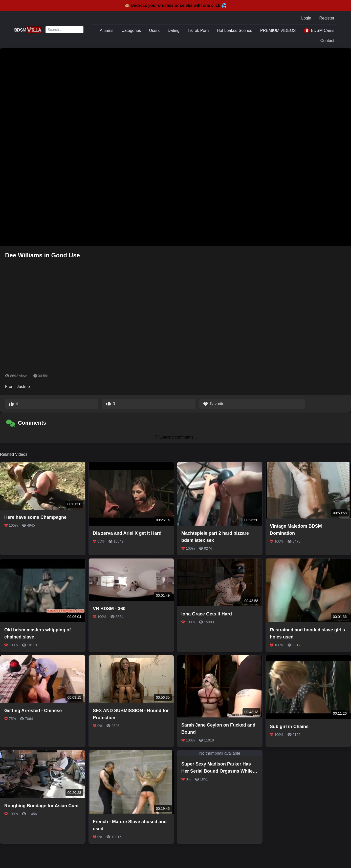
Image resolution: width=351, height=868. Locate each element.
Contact (327, 41)
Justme (23, 387)
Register (327, 18)
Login (306, 18)
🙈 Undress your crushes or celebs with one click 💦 (175, 5)
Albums (107, 30)
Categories (131, 30)
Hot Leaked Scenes (234, 30)
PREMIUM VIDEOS (278, 30)
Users (155, 30)
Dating (173, 30)
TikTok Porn (198, 30)
